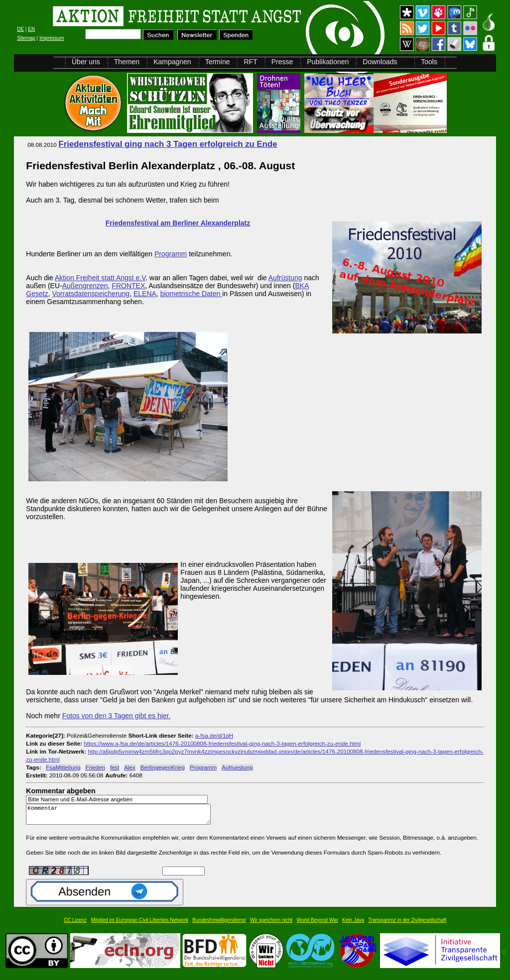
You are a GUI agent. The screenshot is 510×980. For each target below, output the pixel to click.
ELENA (145, 294)
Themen (127, 62)
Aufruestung (237, 767)
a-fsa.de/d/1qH (214, 735)
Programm (171, 254)
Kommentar (121, 817)
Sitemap (26, 38)
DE (20, 29)
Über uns (86, 62)
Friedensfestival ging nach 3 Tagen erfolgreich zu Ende (168, 144)
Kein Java (353, 925)
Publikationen (328, 62)
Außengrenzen (85, 286)
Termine (218, 62)
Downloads (380, 62)
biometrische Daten (191, 294)
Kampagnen (172, 62)
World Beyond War (317, 925)
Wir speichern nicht (271, 925)
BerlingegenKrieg (163, 767)
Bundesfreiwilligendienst (219, 925)
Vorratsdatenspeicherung (91, 294)
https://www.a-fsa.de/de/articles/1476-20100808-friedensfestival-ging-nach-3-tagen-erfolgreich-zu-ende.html (222, 743)
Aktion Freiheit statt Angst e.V (100, 278)
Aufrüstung (285, 278)
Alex (130, 767)
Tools (429, 62)
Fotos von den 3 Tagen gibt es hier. (117, 716)
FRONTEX (128, 286)
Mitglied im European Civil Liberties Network (139, 925)
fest (115, 767)
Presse (282, 62)
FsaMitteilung (63, 767)
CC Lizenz (75, 925)
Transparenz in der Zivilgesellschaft (407, 925)
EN (31, 29)
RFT (250, 62)
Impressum (52, 38)
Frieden (95, 767)
